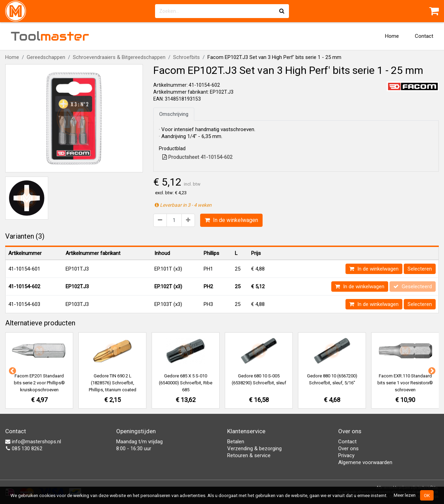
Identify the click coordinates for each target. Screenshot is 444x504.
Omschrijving (174, 114)
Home (392, 36)
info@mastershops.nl (33, 442)
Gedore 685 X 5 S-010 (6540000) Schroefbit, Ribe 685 (186, 383)
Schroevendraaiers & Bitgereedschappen (119, 57)
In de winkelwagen (231, 220)
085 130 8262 (24, 449)
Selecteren (420, 269)
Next (431, 370)
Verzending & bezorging (254, 449)
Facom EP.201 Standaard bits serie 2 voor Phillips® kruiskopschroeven (39, 383)
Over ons (348, 449)
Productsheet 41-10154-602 (197, 157)
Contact (424, 36)
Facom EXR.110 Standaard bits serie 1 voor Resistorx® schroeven (405, 383)
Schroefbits (186, 57)
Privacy (346, 455)
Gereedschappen (46, 57)
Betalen (236, 442)
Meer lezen (405, 495)
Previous (12, 370)
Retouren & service (249, 455)
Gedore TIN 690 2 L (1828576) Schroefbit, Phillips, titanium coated (113, 383)
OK (427, 495)
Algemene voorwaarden (365, 462)
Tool (50, 36)
